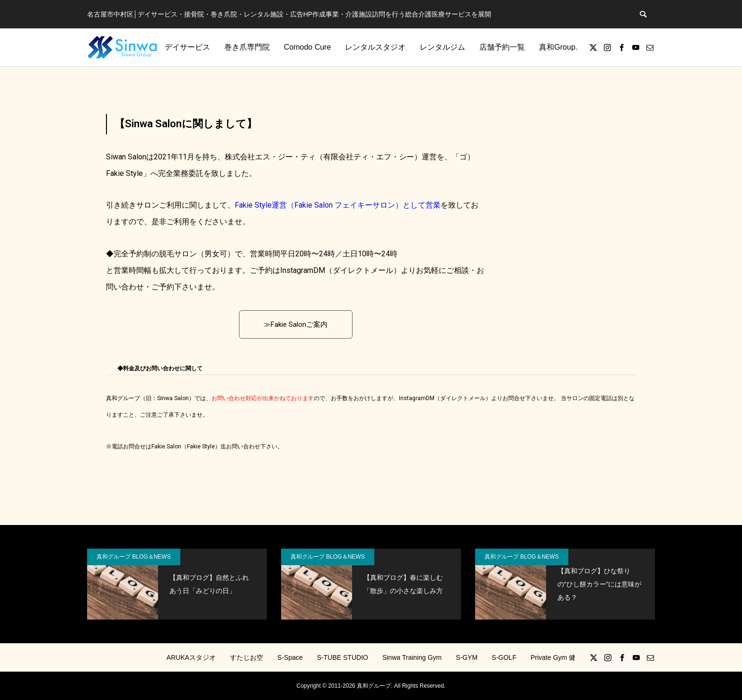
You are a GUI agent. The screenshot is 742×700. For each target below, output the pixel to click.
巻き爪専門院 (247, 47)
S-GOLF (504, 657)
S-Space (290, 657)
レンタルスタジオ (375, 47)
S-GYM (467, 657)
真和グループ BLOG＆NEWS (134, 557)
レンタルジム (442, 47)
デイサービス (187, 47)
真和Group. (558, 47)
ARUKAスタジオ (191, 657)
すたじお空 (247, 657)
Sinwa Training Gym (412, 657)
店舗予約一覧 (502, 47)
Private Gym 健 (553, 657)
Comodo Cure (308, 47)
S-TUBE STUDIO (343, 657)
